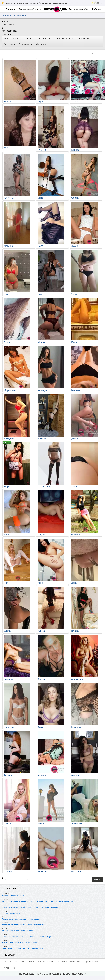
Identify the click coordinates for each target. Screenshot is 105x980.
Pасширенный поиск (30, 9)
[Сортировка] (96, 54)
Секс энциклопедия (20, 15)
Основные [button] (45, 39)
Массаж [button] (41, 44)
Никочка (76, 871)
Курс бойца (7, 15)
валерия (42, 871)
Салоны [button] (17, 39)
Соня (7, 342)
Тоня (7, 148)
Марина (8, 246)
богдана (76, 535)
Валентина (10, 727)
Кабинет (97, 9)
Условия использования (69, 962)
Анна (7, 535)
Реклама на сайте (79, 9)
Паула (41, 535)
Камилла (9, 679)
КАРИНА (9, 198)
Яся (6, 583)
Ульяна (42, 150)
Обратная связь (91, 962)
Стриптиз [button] (85, 39)
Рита (7, 294)
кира (40, 102)
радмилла (77, 679)
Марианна (10, 390)
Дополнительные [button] (65, 39)
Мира (7, 487)
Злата (75, 102)
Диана (75, 246)
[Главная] (50, 9)
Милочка (76, 390)
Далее (18, 879)
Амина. (75, 775)
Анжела (42, 727)
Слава (75, 198)
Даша (75, 438)
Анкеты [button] (31, 39)
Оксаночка (44, 487)
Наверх (97, 879)
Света (7, 823)
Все (6, 39)
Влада (75, 631)
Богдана (76, 727)
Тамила (8, 775)
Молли (41, 342)
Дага (74, 583)
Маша (7, 102)
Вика (40, 198)
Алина (41, 631)
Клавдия (42, 390)
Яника (75, 294)
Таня (74, 487)
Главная (10, 9)
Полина (8, 871)
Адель (41, 679)
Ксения (42, 438)
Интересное (9, 968)
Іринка (75, 150)
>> (27, 879)
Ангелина (77, 823)
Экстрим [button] (9, 44)
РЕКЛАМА (10, 955)
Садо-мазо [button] (25, 44)
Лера (40, 246)
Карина (42, 775)
